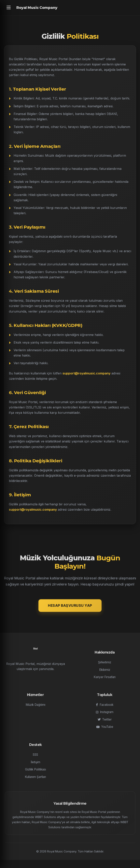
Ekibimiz (105, 673)
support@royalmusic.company (86, 373)
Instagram (105, 715)
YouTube (105, 730)
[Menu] (9, 8)
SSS (35, 758)
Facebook (105, 708)
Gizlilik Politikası (35, 773)
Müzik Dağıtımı (35, 708)
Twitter (105, 723)
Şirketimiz (105, 665)
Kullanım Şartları (35, 780)
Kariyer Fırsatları (105, 680)
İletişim (35, 765)
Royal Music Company (37, 8)
